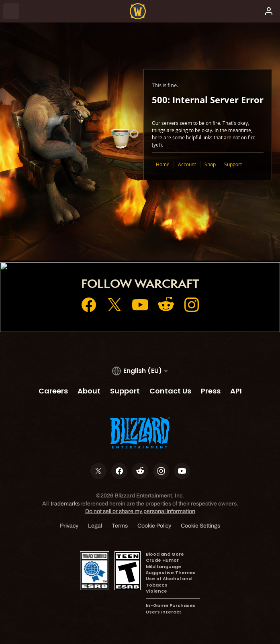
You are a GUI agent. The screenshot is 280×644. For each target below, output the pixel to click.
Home (163, 164)
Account (187, 164)
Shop (210, 164)
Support (233, 164)
